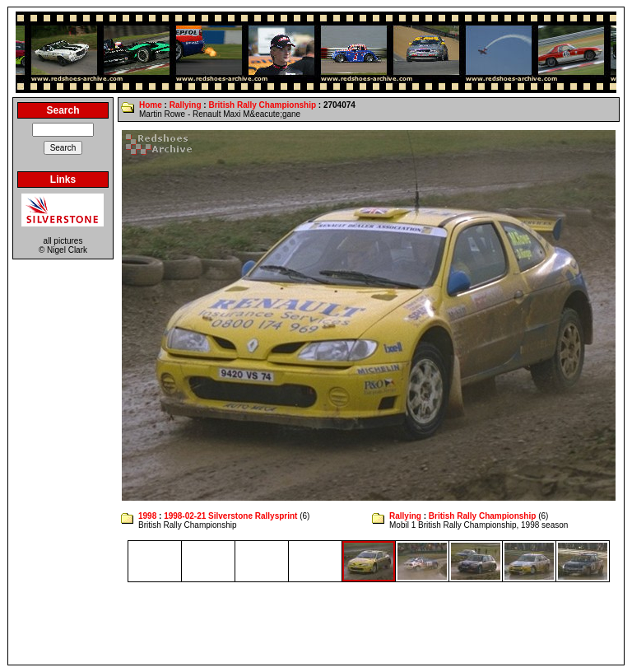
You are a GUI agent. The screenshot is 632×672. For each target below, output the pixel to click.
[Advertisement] (316, 623)
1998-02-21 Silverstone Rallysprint (230, 516)
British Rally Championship (262, 105)
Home (151, 105)
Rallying (186, 105)
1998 (147, 516)
